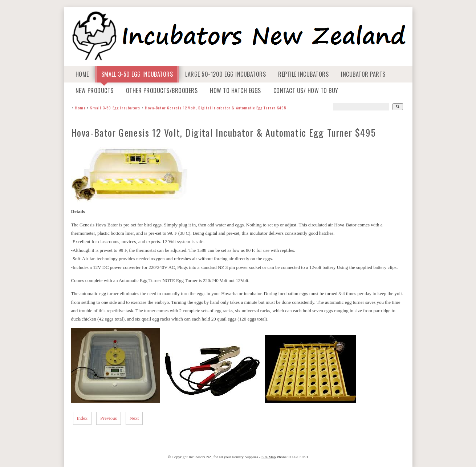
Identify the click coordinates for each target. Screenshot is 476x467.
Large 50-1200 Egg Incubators (225, 74)
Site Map (268, 457)
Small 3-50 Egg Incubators (137, 74)
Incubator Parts (363, 74)
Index (82, 418)
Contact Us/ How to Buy (306, 90)
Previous (109, 418)
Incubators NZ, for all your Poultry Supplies (223, 457)
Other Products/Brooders (162, 90)
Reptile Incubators (303, 74)
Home (82, 74)
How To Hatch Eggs (235, 90)
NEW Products (95, 90)
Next (134, 418)
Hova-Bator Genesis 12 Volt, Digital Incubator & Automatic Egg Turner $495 (216, 108)
